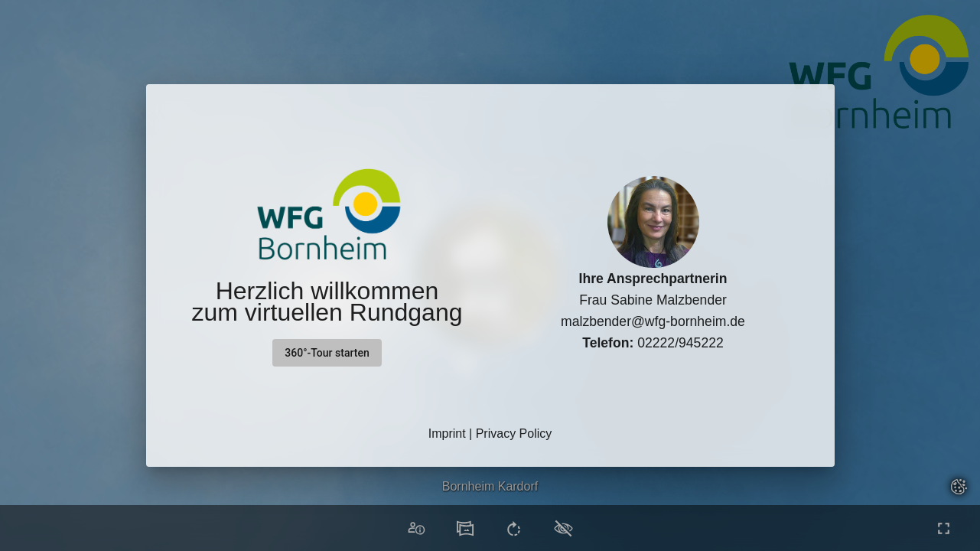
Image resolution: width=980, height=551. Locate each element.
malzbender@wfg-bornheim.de (653, 321)
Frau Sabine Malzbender (653, 300)
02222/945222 (653, 343)
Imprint (447, 434)
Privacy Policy (514, 434)
